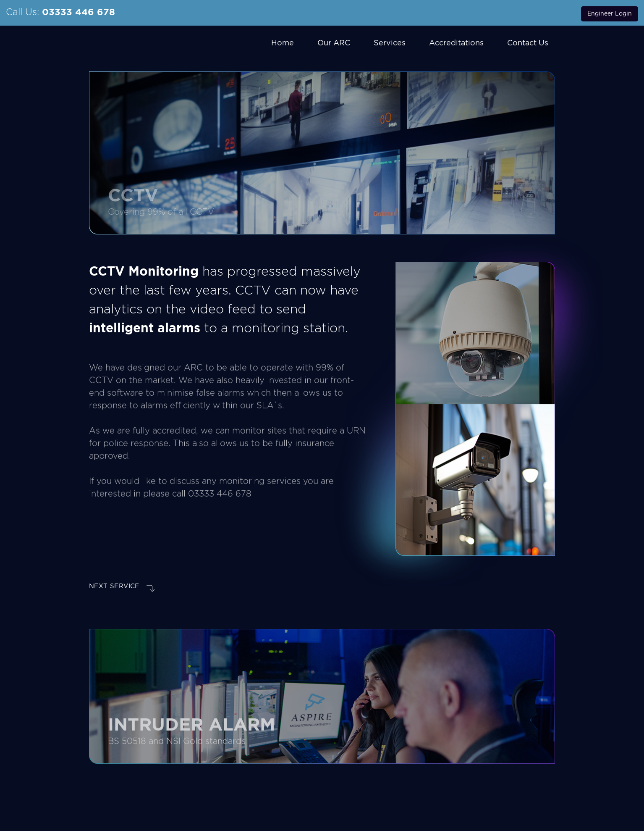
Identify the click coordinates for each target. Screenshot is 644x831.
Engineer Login (610, 13)
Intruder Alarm (191, 735)
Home (283, 43)
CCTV (133, 195)
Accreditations (456, 43)
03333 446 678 (79, 12)
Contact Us (528, 43)
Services (390, 43)
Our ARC (334, 43)
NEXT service (122, 587)
